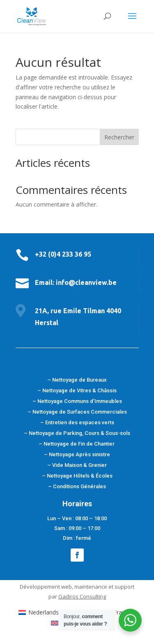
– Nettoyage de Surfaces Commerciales (77, 412)
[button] (16, 628)
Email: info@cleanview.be (76, 282)
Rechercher (119, 137)
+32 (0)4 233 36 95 (63, 254)
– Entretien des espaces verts (77, 422)
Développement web (46, 587)
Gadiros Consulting (82, 596)
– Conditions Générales (77, 486)
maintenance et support (104, 587)
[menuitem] (57, 612)
